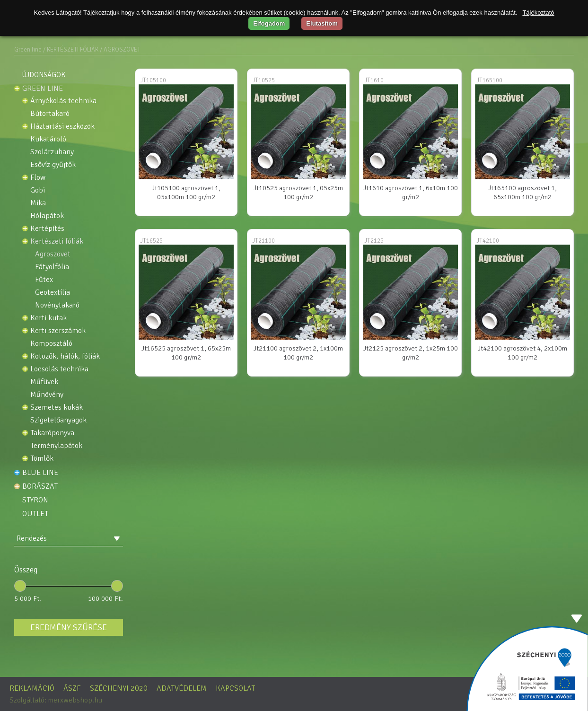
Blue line (40, 473)
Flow (38, 178)
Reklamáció (32, 688)
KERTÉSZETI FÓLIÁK (57, 241)
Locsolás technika (59, 369)
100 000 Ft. (105, 598)
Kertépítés (47, 229)
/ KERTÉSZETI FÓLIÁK (71, 50)
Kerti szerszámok (58, 331)
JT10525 (263, 80)
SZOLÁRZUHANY (52, 152)
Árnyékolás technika (63, 101)
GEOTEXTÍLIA (53, 293)
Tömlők (42, 459)
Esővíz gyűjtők (53, 165)
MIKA (38, 203)
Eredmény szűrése (69, 627)
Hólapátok (47, 216)
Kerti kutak (48, 318)
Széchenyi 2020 (119, 688)
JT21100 (263, 241)
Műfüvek (44, 382)
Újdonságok (44, 75)
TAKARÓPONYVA (52, 433)
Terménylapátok (56, 446)
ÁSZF (72, 688)
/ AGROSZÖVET (120, 50)
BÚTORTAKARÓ (50, 114)
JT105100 (153, 80)
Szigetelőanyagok (58, 420)
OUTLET (35, 514)
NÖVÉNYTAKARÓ (57, 305)
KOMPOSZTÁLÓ (51, 344)
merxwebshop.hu (75, 700)
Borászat (40, 486)
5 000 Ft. (28, 598)
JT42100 (488, 241)
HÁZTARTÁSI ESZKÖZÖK (62, 127)
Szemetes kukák (57, 408)
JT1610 (374, 80)
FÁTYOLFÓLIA (52, 267)
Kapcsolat (235, 688)
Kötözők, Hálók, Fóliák (65, 356)
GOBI (38, 190)
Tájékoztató (538, 13)
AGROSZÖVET (53, 254)
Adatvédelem (182, 688)
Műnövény (47, 395)
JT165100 (489, 80)
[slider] (20, 586)
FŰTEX (44, 280)
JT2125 (374, 241)
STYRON (35, 500)
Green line (28, 50)
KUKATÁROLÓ (48, 139)
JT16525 (151, 241)
